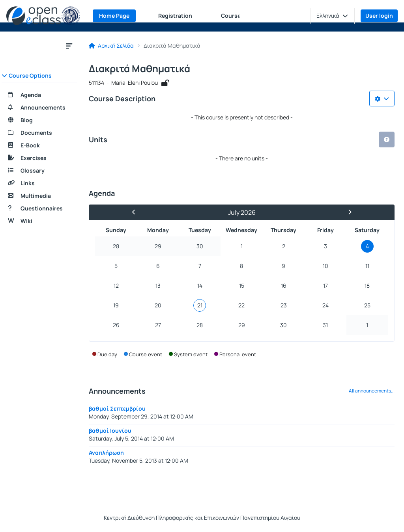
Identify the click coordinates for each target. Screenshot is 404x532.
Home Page (114, 16)
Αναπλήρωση (106, 453)
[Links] (39, 183)
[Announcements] (39, 108)
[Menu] (69, 46)
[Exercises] (39, 158)
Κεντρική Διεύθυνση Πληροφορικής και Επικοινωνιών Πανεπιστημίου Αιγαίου (202, 518)
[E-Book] (39, 145)
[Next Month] (346, 212)
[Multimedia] (39, 196)
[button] (332, 16)
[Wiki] (39, 221)
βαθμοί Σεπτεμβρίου (117, 408)
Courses (232, 16)
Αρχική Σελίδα (111, 46)
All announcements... (372, 391)
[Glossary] (39, 171)
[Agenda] (39, 95)
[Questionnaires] (39, 208)
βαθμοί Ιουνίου (110, 431)
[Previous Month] (137, 212)
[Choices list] (382, 99)
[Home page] (43, 16)
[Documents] (39, 133)
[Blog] (39, 120)
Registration (175, 16)
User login (379, 16)
